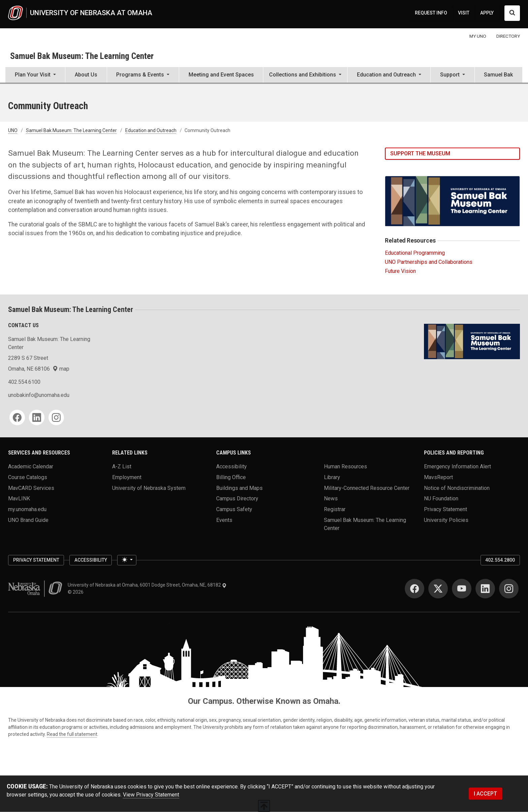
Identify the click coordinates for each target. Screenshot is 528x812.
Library (332, 477)
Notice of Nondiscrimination (457, 488)
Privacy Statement (445, 509)
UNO (13, 130)
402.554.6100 (24, 382)
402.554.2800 (500, 560)
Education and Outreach (151, 130)
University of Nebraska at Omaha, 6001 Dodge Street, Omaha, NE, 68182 (147, 585)
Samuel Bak (498, 75)
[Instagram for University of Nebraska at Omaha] (509, 589)
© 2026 (77, 592)
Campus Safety (234, 509)
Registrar (335, 509)
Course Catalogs (28, 477)
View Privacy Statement (151, 795)
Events (224, 520)
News (331, 498)
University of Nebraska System (149, 488)
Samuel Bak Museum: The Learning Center (82, 56)
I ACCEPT (485, 794)
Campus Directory (237, 498)
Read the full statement (72, 734)
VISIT (464, 13)
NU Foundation (441, 498)
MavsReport (438, 477)
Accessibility (232, 466)
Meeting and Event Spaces (221, 75)
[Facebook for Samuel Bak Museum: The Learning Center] (17, 417)
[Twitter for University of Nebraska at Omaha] (438, 589)
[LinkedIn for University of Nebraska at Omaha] (485, 589)
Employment (127, 477)
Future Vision (400, 271)
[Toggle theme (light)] (127, 560)
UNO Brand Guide (28, 520)
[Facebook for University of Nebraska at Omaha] (415, 589)
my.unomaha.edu (27, 509)
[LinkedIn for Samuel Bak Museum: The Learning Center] (37, 417)
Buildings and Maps (239, 488)
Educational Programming (415, 253)
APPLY (487, 13)
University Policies (446, 520)
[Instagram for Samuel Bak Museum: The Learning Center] (56, 417)
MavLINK (19, 498)
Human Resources (345, 466)
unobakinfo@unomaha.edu (39, 395)
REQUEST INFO (431, 13)
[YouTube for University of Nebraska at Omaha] (462, 589)
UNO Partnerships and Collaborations (429, 262)
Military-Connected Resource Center (367, 488)
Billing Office (231, 477)
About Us (86, 75)
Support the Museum (420, 153)
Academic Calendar (31, 466)
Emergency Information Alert (457, 466)
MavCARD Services (31, 488)
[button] (35, 75)
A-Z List (122, 466)
